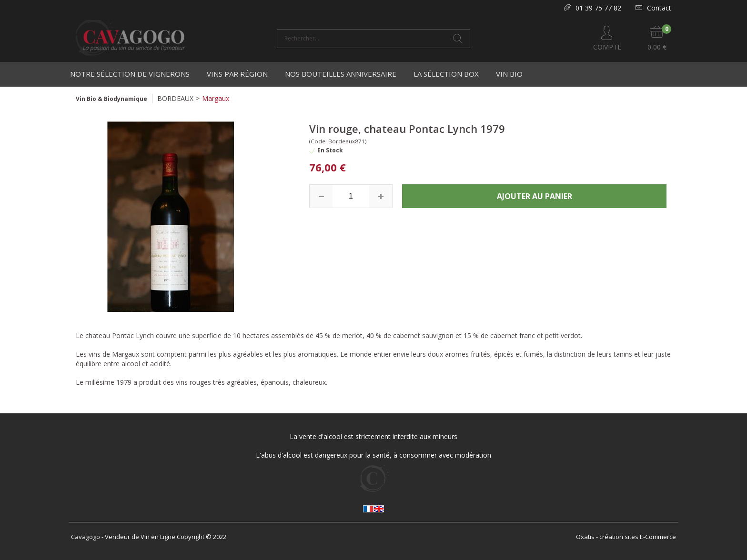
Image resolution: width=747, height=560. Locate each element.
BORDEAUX (175, 98)
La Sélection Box (446, 74)
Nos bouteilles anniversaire (341, 74)
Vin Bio (509, 74)
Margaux (216, 98)
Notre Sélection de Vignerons (130, 74)
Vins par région (237, 74)
